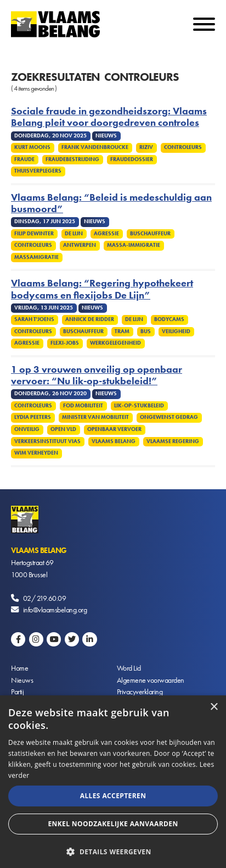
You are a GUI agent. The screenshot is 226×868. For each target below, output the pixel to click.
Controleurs (183, 147)
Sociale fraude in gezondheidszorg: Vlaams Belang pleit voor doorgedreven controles (109, 117)
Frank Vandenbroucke (95, 147)
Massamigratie (36, 257)
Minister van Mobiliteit (95, 417)
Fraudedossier (132, 159)
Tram (122, 331)
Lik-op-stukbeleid (139, 406)
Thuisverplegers (38, 171)
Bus (146, 331)
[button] (113, 851)
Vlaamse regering (173, 441)
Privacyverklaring (140, 692)
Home (19, 668)
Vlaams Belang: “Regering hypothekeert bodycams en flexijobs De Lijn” (102, 289)
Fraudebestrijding (72, 159)
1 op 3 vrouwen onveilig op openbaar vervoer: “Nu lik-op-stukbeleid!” (97, 375)
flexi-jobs (65, 343)
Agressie (106, 234)
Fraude (24, 159)
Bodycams (169, 319)
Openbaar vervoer (114, 429)
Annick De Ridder (90, 319)
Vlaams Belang (114, 441)
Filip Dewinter (34, 234)
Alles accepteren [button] (113, 796)
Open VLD (63, 429)
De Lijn (74, 234)
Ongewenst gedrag (169, 417)
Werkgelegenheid (115, 343)
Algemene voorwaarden (151, 680)
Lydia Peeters (33, 417)
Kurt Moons (32, 147)
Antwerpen (80, 245)
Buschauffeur (150, 234)
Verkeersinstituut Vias (47, 441)
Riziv (146, 147)
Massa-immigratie (134, 245)
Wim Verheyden (36, 453)
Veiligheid (176, 331)
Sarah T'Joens (34, 319)
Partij (17, 692)
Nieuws (22, 680)
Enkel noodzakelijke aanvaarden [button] (113, 824)
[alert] (113, 782)
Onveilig (27, 429)
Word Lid (129, 668)
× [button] (214, 707)
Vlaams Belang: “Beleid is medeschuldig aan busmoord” (111, 203)
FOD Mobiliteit (83, 406)
